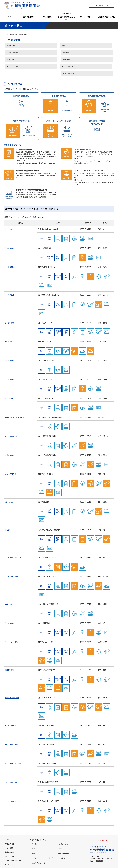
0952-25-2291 (100, 846)
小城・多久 (48, 52)
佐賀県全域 (10, 46)
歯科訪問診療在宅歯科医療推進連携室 (66, 17)
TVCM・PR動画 (63, 838)
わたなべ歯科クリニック (14, 786)
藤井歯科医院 (10, 589)
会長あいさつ (63, 829)
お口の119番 (85, 17)
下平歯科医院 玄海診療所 (15, 402)
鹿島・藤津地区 (87, 59)
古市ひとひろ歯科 (12, 627)
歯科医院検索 (28, 17)
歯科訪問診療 (9, 837)
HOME (9, 17)
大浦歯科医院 (10, 327)
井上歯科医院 (10, 252)
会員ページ (102, 826)
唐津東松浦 (86, 52)
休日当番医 (47, 17)
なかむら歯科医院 (12, 561)
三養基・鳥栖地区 (13, 52)
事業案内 (34, 834)
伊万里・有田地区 (13, 59)
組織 (33, 838)
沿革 (60, 834)
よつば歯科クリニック (13, 748)
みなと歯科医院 (11, 710)
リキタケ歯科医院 (12, 767)
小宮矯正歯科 (10, 383)
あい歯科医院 (10, 214)
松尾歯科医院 (10, 655)
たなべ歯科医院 (11, 459)
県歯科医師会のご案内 (106, 17)
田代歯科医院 (10, 440)
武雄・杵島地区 (50, 59)
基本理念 (34, 829)
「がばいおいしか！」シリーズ (42, 843)
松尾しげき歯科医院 (13, 683)
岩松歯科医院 (10, 308)
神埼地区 (85, 46)
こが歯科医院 (10, 364)
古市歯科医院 (10, 608)
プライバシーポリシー (12, 845)
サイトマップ (9, 850)
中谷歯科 (8, 515)
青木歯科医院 (10, 233)
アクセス (61, 843)
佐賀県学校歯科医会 (38, 848)
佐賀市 (46, 46)
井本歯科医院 (10, 280)
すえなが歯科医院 (12, 421)
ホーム (6, 34)
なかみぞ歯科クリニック (14, 542)
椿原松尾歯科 (10, 487)
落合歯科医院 (10, 345)
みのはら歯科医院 (12, 729)
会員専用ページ (102, 5)
